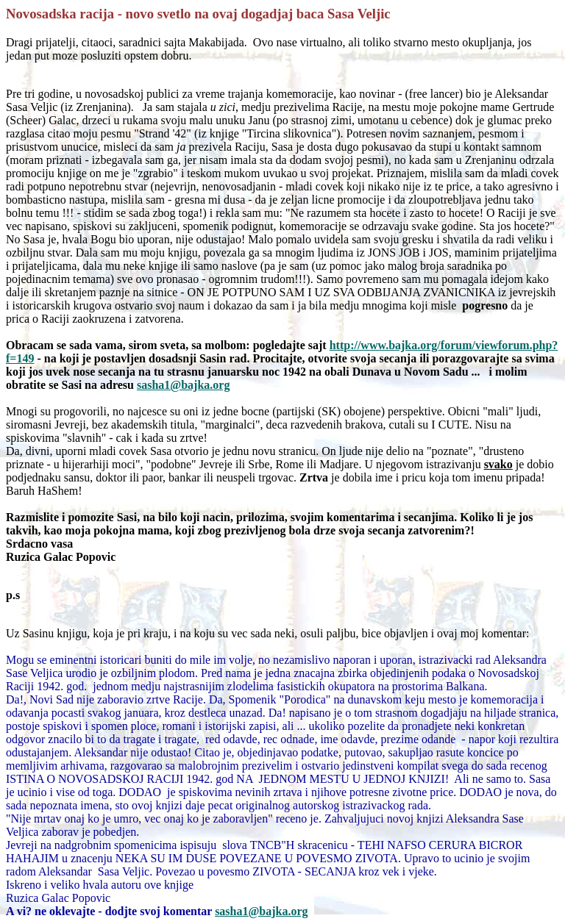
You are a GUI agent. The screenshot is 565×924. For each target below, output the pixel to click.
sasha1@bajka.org (261, 911)
